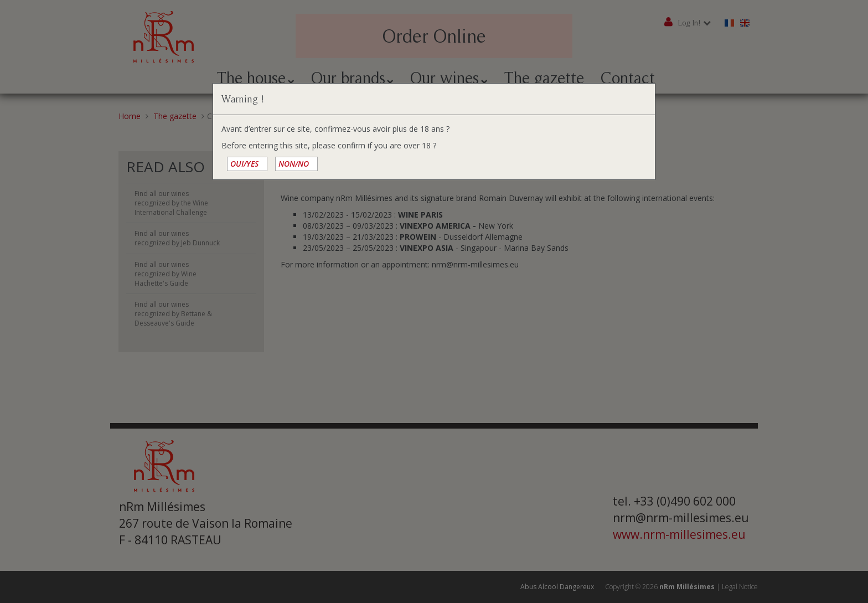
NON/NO (294, 164)
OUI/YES (244, 164)
